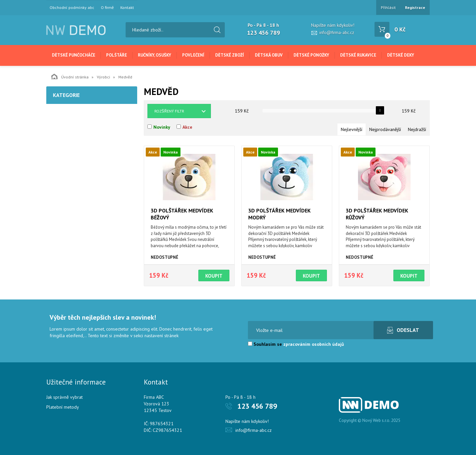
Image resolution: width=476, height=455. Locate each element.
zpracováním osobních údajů (314, 344)
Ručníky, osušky (155, 55)
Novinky (162, 127)
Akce (187, 127)
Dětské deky (401, 55)
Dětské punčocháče (74, 55)
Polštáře (117, 55)
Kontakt (127, 8)
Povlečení (193, 55)
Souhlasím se (296, 344)
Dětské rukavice (358, 55)
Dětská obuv (269, 55)
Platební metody (63, 407)
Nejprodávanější (385, 129)
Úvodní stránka (70, 76)
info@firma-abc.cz (337, 33)
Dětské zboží (230, 55)
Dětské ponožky (311, 55)
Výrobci (103, 77)
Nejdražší (417, 129)
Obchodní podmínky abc (72, 8)
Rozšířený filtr (169, 111)
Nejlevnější (352, 129)
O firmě (107, 8)
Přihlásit (388, 7)
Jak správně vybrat (64, 397)
